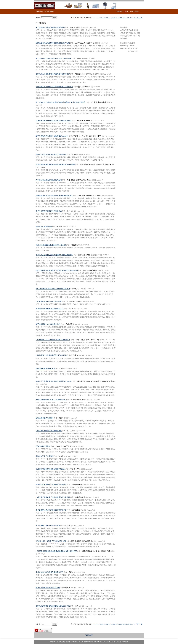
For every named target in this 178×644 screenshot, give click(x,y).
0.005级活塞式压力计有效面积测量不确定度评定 (53, 340)
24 (127, 18)
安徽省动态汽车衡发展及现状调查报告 (50, 572)
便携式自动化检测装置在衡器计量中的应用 (51, 154)
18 (117, 18)
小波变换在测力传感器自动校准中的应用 (50, 469)
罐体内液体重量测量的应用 (45, 369)
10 (103, 18)
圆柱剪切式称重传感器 (44, 227)
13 (108, 18)
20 (120, 18)
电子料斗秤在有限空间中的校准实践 (49, 211)
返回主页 (89, 635)
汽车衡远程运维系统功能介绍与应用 (49, 180)
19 (118, 18)
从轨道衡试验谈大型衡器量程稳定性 (49, 431)
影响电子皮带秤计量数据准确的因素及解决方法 (53, 606)
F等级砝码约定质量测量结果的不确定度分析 (52, 355)
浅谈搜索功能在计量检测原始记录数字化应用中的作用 (55, 164)
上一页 (136, 18)
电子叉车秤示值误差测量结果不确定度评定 (51, 510)
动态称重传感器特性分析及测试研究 (49, 301)
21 (122, 18)
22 (123, 18)
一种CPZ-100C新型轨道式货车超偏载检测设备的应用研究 (56, 551)
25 (129, 18)
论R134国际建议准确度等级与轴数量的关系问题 (53, 289)
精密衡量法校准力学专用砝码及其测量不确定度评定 (54, 196)
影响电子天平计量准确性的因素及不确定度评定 (53, 74)
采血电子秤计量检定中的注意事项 (48, 526)
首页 (126, 11)
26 (130, 18)
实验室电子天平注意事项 (45, 456)
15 (111, 18)
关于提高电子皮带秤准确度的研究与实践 (50, 27)
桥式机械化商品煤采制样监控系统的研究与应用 (53, 43)
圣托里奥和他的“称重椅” (45, 418)
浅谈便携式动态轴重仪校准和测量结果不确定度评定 (54, 87)
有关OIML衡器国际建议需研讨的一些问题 (51, 245)
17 (115, 18)
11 (104, 18)
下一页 (140, 18)
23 (125, 18)
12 (106, 18)
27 (132, 18)
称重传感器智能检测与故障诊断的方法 (50, 309)
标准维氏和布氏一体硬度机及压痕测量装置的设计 (54, 121)
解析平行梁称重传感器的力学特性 (48, 588)
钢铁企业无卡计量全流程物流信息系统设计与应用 (54, 381)
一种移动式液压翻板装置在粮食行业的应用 (51, 485)
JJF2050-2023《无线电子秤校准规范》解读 (51, 541)
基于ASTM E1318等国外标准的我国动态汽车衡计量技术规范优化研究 (61, 102)
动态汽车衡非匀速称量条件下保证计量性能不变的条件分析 (57, 270)
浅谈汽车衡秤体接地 (43, 446)
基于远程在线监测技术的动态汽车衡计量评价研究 (54, 58)
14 (110, 18)
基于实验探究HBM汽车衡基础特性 (48, 324)
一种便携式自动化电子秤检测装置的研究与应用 (53, 497)
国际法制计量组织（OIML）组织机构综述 (51, 400)
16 (113, 18)
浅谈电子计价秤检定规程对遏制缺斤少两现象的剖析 (54, 255)
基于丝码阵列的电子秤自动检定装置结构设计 (52, 136)
